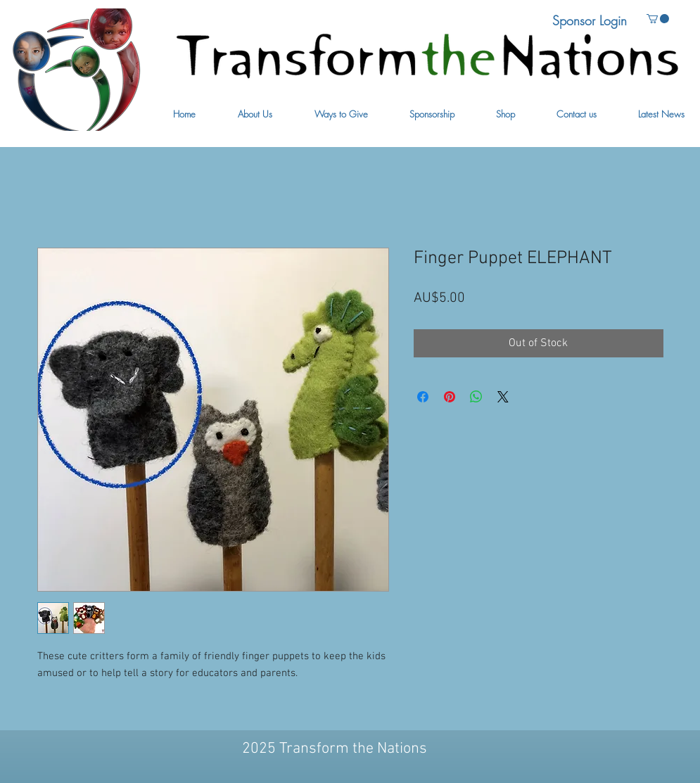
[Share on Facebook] (423, 397)
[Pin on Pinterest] (450, 397)
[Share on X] (503, 397)
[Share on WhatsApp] (476, 397)
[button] (255, 114)
